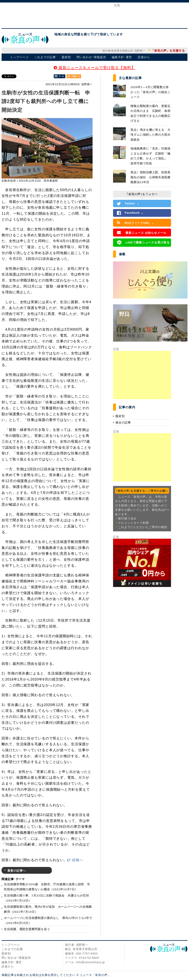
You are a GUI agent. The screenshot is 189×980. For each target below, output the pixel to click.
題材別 (66, 57)
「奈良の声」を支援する (168, 51)
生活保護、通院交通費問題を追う (27, 929)
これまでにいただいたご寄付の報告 (143, 527)
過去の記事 (123, 422)
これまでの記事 (45, 57)
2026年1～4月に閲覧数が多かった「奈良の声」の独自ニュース (150, 92)
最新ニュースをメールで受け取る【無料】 (94, 68)
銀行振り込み (127, 518)
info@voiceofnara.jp (90, 962)
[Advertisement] (94, 15)
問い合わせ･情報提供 (91, 57)
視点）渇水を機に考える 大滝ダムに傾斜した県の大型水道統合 (150, 135)
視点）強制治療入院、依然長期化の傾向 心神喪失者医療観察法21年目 (150, 177)
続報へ (75, 860)
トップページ (19, 57)
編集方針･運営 (122, 57)
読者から (144, 57)
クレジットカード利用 (133, 523)
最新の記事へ (17, 871)
